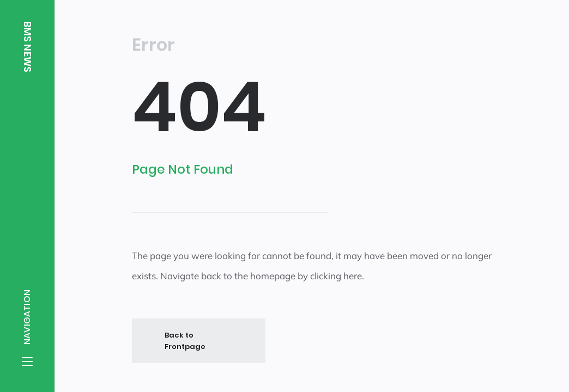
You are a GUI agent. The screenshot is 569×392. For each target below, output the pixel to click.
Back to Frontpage (185, 340)
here (353, 276)
